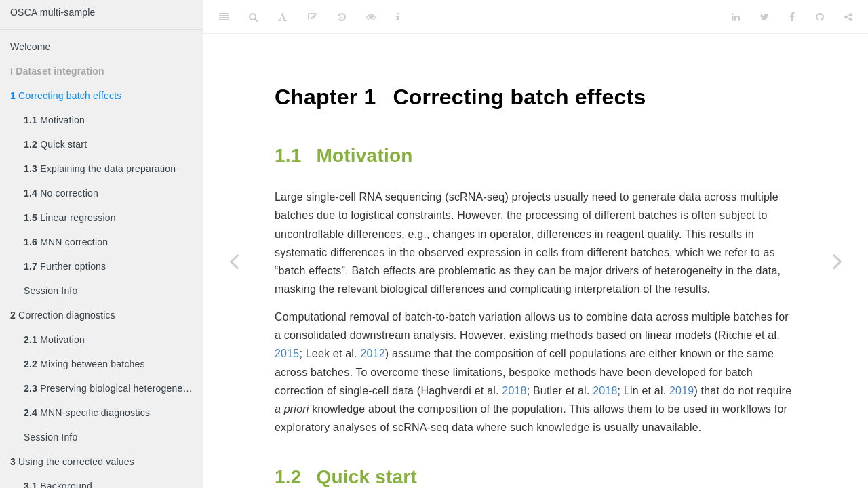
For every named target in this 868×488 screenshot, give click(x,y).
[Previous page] (234, 261)
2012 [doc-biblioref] (372, 353)
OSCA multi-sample (53, 12)
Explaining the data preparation (100, 169)
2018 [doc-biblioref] (514, 391)
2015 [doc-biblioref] (287, 353)
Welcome (31, 47)
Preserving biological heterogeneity (108, 388)
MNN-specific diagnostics (87, 413)
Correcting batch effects (66, 96)
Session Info (51, 291)
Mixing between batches (84, 364)
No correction (61, 193)
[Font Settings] (282, 17)
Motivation (54, 120)
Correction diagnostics (63, 315)
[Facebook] (792, 17)
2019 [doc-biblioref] (682, 391)
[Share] (848, 17)
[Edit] (313, 17)
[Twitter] (765, 17)
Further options (65, 266)
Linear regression (70, 218)
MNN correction (66, 242)
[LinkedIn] (736, 17)
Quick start (55, 144)
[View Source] (371, 17)
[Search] (253, 17)
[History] (342, 17)
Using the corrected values (72, 462)
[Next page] (837, 261)
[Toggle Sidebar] (224, 17)
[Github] (820, 17)
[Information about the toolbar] (398, 17)
